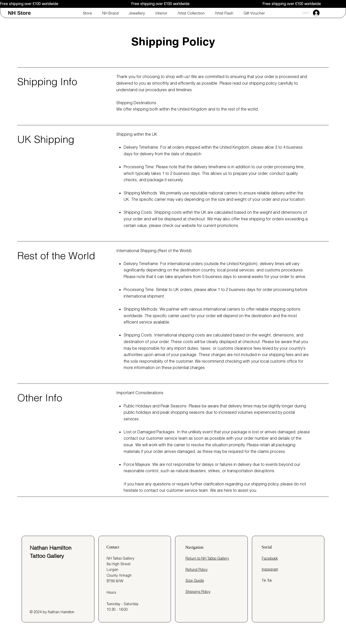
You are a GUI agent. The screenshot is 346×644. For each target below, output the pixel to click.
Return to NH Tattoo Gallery (207, 558)
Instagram (270, 569)
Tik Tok (267, 580)
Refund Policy (197, 570)
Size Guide (195, 580)
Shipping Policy (198, 592)
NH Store (19, 13)
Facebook (270, 558)
